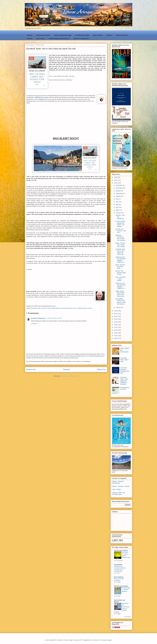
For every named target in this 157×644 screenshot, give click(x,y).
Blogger (109, 640)
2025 (116, 180)
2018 (116, 325)
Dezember (119, 185)
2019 (116, 322)
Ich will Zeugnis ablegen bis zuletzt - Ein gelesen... (120, 224)
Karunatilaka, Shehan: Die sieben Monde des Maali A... (121, 301)
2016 (116, 330)
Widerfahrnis (39, 97)
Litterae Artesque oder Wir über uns (59, 39)
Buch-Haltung (119, 577)
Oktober (119, 191)
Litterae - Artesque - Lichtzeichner (118, 482)
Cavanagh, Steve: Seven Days (124, 360)
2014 (116, 336)
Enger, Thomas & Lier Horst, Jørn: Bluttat (120, 245)
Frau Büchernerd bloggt (82, 35)
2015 (116, 333)
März (118, 210)
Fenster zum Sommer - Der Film (121, 231)
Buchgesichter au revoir (125, 389)
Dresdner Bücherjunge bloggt (63, 35)
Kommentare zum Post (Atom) (69, 376)
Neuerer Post (31, 369)
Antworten (34, 324)
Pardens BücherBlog (53, 308)
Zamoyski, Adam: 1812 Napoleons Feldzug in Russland (124, 381)
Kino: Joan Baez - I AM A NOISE (121, 279)
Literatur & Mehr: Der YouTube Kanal (119, 494)
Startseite (30, 35)
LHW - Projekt (116, 489)
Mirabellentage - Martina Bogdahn (126, 590)
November (119, 188)
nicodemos (96, 640)
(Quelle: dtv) (67, 297)
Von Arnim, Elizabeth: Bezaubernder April (125, 370)
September (119, 194)
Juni (117, 202)
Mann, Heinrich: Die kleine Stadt (120, 267)
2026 (116, 177)
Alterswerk (34, 308)
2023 (116, 311)
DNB (50, 76)
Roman (75, 308)
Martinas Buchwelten (121, 586)
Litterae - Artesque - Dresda (121, 486)
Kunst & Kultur (40, 39)
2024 (116, 183)
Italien (39, 308)
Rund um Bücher (98, 35)
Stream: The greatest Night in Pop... (121, 273)
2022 (116, 314)
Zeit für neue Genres (121, 551)
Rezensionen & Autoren (43, 35)
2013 (116, 338)
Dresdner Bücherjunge (38, 318)
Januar (118, 307)
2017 (116, 327)
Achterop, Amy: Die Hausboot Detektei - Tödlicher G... (120, 260)
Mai (117, 204)
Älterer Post (101, 369)
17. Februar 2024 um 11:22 (54, 318)
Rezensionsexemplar (66, 308)
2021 (116, 316)
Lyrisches (30, 39)
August (118, 196)
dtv (53, 76)
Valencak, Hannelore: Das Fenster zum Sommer (120, 238)
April (117, 207)
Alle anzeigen (127, 617)
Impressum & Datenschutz (81, 39)
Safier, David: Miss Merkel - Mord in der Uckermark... (120, 294)
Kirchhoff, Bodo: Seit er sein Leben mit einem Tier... (120, 252)
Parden (44, 308)
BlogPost (109, 35)
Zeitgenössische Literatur (85, 308)
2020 (116, 319)
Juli (117, 199)
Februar (118, 213)
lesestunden (118, 565)
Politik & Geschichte (122, 35)
